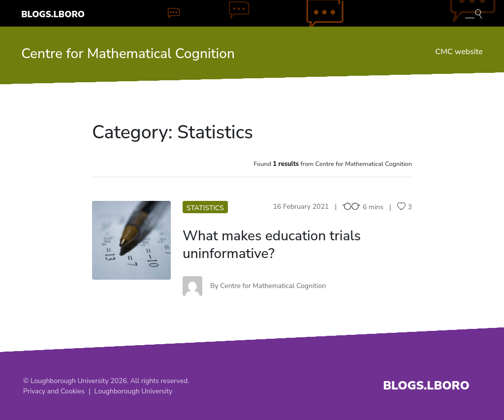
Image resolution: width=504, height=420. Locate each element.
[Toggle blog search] (473, 13)
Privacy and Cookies (54, 391)
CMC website (459, 52)
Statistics (205, 208)
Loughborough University (134, 391)
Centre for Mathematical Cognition (128, 54)
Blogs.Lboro (53, 14)
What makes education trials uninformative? (272, 245)
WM (132, 240)
